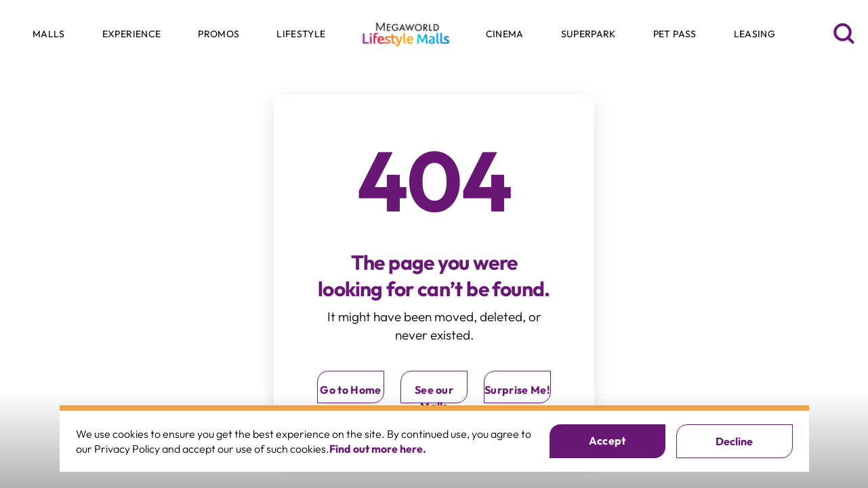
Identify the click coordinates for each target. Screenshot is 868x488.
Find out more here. (378, 449)
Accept (607, 441)
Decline (734, 441)
